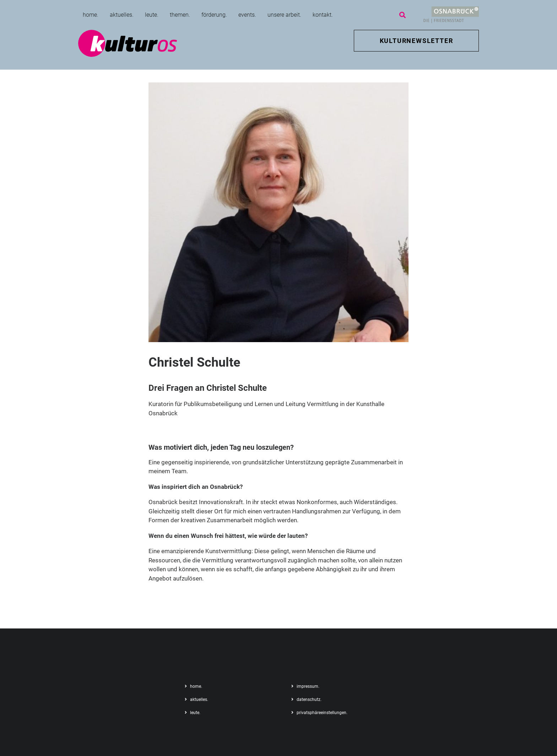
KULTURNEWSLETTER (417, 41)
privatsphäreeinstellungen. (322, 713)
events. (247, 15)
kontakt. (323, 15)
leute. (152, 15)
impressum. (308, 686)
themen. (180, 15)
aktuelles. (122, 15)
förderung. (214, 15)
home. (91, 15)
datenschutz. (309, 700)
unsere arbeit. (284, 15)
